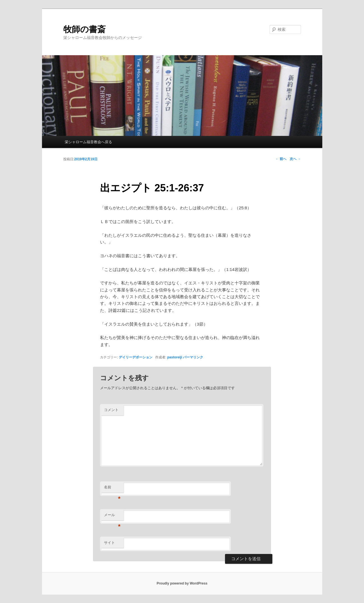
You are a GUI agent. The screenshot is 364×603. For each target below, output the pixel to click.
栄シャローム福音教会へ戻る (88, 142)
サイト (109, 543)
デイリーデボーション (136, 357)
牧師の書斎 (84, 29)
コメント (111, 410)
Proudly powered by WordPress (182, 583)
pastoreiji (175, 357)
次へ (295, 159)
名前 (112, 489)
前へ (281, 159)
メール (112, 517)
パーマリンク (193, 357)
